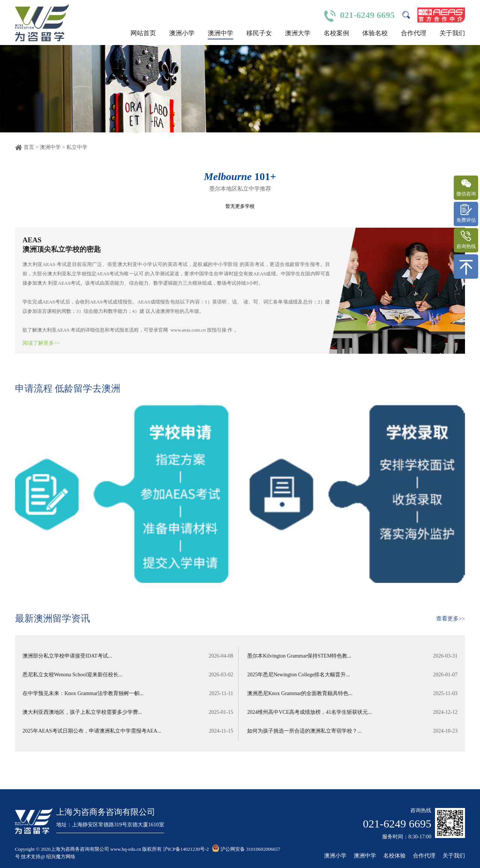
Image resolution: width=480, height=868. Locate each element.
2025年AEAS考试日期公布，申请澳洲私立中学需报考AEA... (127, 731)
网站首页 (143, 33)
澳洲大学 (298, 33)
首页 (29, 147)
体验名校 (375, 33)
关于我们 (452, 33)
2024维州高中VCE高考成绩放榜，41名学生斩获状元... (353, 712)
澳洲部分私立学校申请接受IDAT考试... (127, 656)
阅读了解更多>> (41, 343)
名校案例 (336, 33)
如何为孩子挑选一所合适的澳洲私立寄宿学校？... (353, 731)
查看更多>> (451, 619)
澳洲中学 (220, 33)
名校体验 (394, 856)
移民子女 (259, 33)
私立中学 (77, 147)
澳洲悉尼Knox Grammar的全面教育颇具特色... (353, 694)
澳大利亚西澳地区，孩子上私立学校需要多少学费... (127, 712)
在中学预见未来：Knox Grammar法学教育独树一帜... (127, 694)
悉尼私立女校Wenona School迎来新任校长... (127, 675)
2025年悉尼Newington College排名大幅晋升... (353, 675)
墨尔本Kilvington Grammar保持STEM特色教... (353, 656)
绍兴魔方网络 (61, 857)
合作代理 (414, 33)
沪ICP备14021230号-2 (186, 849)
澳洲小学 (182, 33)
